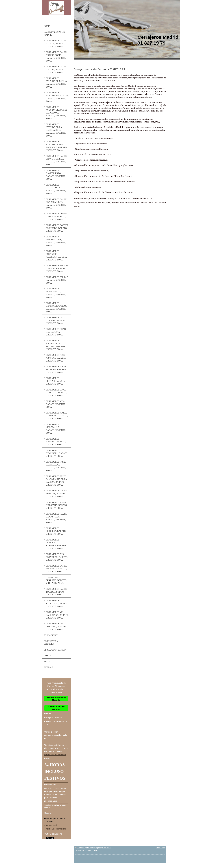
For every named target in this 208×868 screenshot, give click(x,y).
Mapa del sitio (104, 848)
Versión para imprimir (86, 848)
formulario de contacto (55, 755)
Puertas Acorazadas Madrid (56, 699)
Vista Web (161, 848)
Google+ (48, 813)
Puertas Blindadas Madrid (56, 708)
